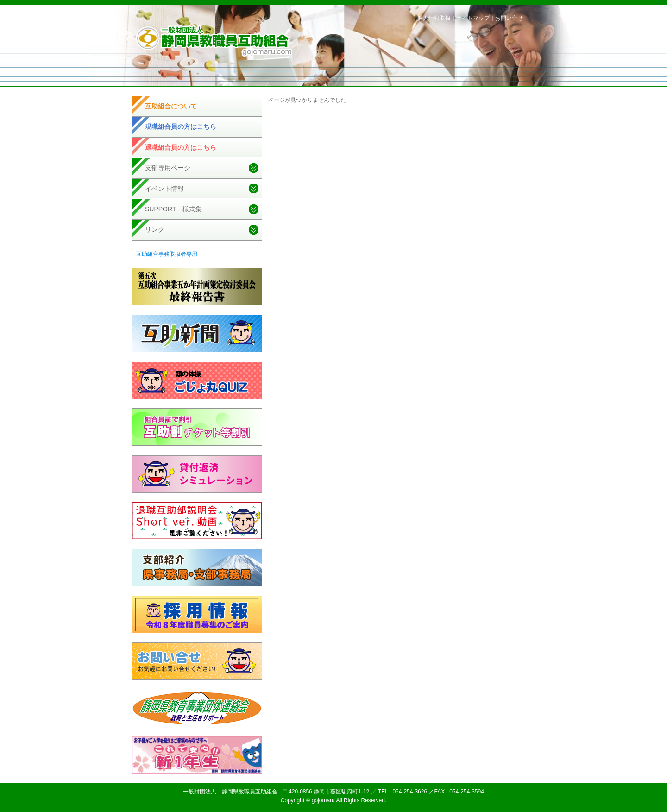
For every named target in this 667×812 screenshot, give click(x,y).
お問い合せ (509, 18)
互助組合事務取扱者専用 (167, 254)
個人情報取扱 (434, 18)
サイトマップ (473, 18)
